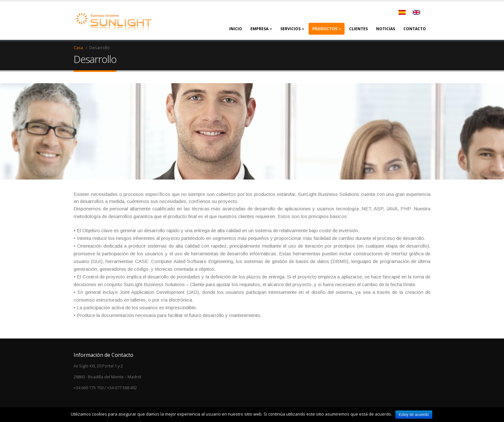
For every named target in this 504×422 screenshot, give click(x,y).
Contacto (415, 29)
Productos (325, 29)
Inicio (236, 29)
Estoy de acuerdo (414, 415)
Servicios (290, 29)
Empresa (259, 29)
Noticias (386, 29)
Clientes (358, 29)
